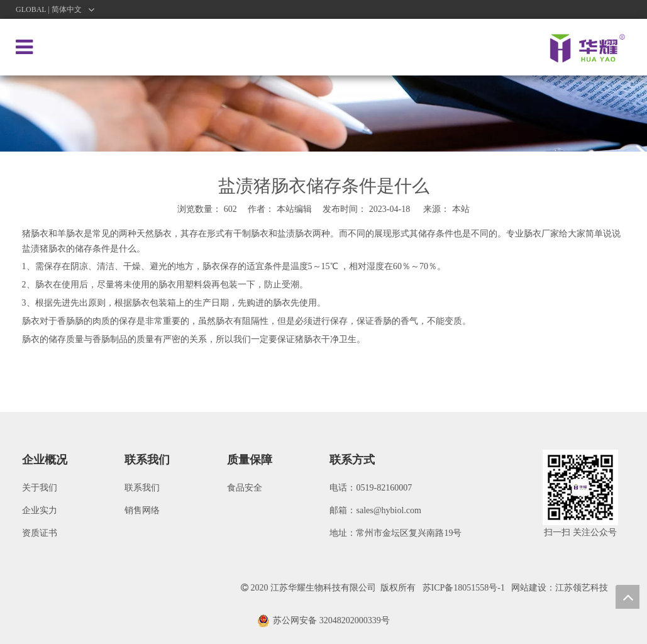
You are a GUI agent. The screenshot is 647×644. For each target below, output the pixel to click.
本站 (461, 209)
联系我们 (142, 488)
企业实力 (40, 510)
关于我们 (40, 488)
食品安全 (245, 488)
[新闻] (323, 114)
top (628, 597)
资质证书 (40, 533)
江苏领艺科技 (582, 588)
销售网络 (142, 510)
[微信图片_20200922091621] (580, 487)
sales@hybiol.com (389, 510)
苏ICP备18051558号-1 (464, 588)
